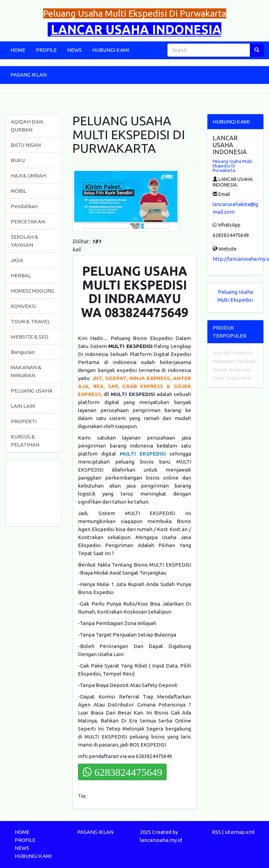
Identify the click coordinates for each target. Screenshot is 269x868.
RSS (216, 832)
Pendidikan (24, 206)
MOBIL (19, 191)
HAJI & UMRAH (28, 176)
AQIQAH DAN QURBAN (27, 126)
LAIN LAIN (23, 406)
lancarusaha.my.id (161, 840)
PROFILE (46, 50)
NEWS (74, 50)
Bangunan (23, 352)
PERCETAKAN (28, 222)
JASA (17, 260)
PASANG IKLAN (29, 75)
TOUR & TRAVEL (30, 321)
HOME (18, 50)
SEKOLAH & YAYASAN (25, 241)
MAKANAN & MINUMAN (26, 371)
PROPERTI (24, 421)
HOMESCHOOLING (33, 291)
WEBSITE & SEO (30, 337)
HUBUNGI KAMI (111, 50)
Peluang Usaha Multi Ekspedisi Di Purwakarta (232, 166)
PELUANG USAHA (32, 391)
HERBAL (21, 275)
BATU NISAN (26, 145)
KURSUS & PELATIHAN (25, 441)
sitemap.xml (240, 832)
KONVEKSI (23, 306)
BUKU (18, 160)
